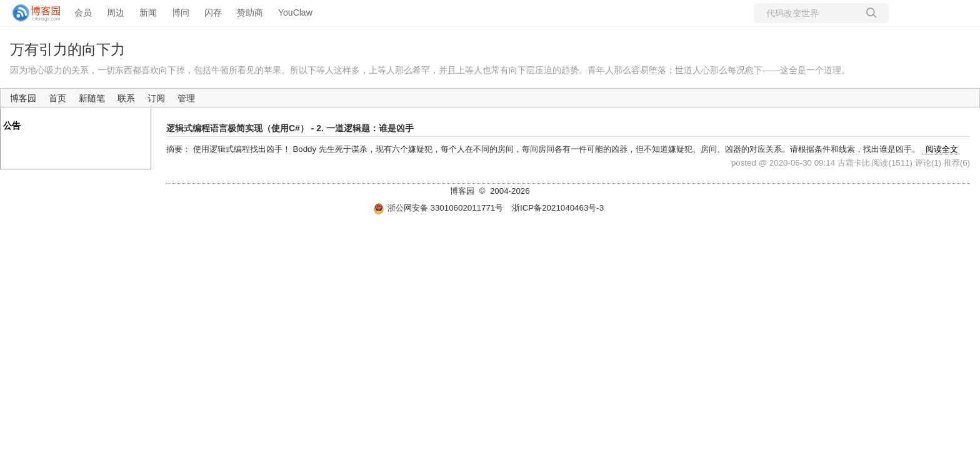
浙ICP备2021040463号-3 (558, 208)
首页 (57, 98)
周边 (116, 12)
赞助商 (250, 12)
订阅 (156, 98)
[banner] (31, 13)
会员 (83, 12)
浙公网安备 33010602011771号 (438, 208)
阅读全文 (942, 149)
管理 (186, 98)
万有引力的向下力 (67, 49)
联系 (126, 98)
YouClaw (295, 12)
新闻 (148, 12)
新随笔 (92, 98)
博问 (181, 12)
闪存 (213, 12)
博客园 (23, 98)
